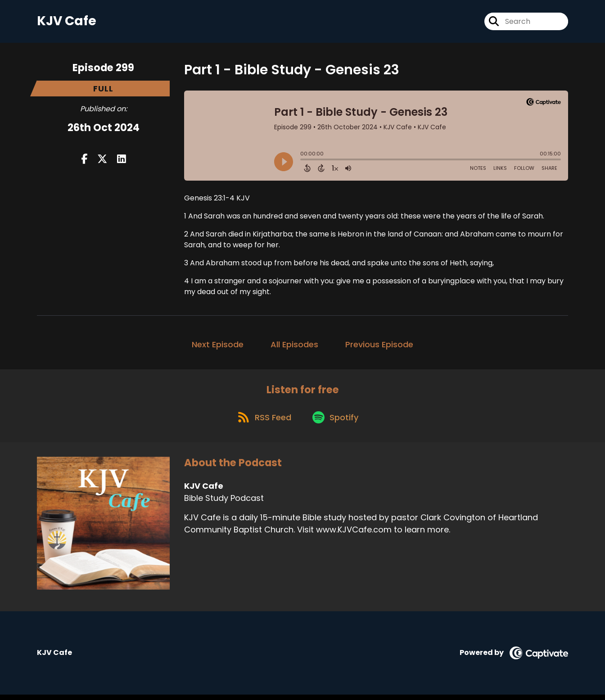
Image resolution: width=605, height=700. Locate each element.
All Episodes (294, 346)
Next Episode (218, 346)
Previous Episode (379, 346)
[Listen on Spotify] (337, 422)
